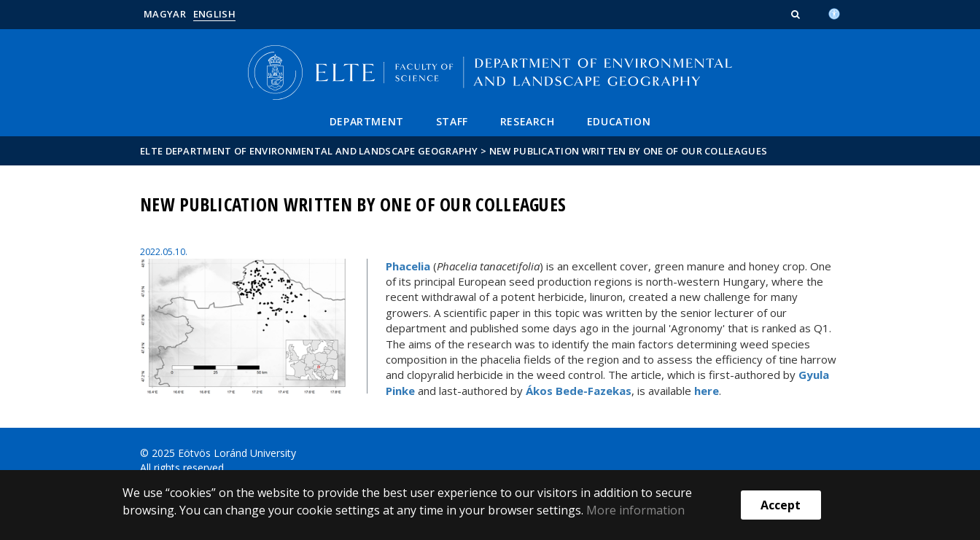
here (707, 391)
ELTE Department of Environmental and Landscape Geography (309, 151)
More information (635, 510)
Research (528, 121)
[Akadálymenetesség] (834, 12)
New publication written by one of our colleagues (628, 151)
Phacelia (408, 266)
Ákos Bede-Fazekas (579, 391)
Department (367, 121)
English (214, 14)
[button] (797, 14)
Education (619, 121)
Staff (452, 121)
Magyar (165, 14)
